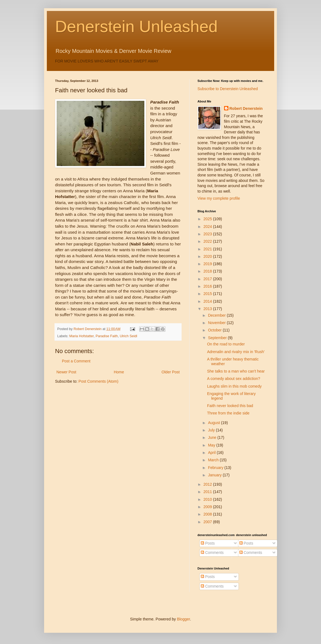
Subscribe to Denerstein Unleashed (228, 89)
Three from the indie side (228, 413)
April (212, 453)
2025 (208, 219)
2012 (208, 484)
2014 (208, 301)
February (216, 468)
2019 (208, 264)
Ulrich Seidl (128, 336)
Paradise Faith (107, 336)
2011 (208, 492)
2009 (208, 507)
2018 (208, 271)
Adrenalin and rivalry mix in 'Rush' (236, 352)
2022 (208, 241)
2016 (208, 286)
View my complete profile (219, 198)
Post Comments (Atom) (98, 381)
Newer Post (66, 372)
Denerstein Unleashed (136, 26)
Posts (208, 543)
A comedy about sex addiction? (234, 379)
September (218, 338)
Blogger (183, 619)
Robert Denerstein (246, 108)
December (217, 315)
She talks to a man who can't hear (236, 371)
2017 (208, 279)
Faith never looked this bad (230, 406)
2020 (208, 256)
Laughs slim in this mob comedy (234, 386)
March (214, 460)
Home (119, 372)
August (214, 423)
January (215, 475)
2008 (208, 514)
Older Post (171, 372)
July (212, 430)
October (215, 330)
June (213, 437)
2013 (208, 309)
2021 (208, 249)
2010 (208, 499)
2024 (208, 227)
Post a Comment (76, 361)
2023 (208, 234)
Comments (212, 553)
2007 (208, 522)
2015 (208, 294)
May (212, 445)
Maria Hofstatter (81, 336)
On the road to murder (226, 344)
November (217, 323)
